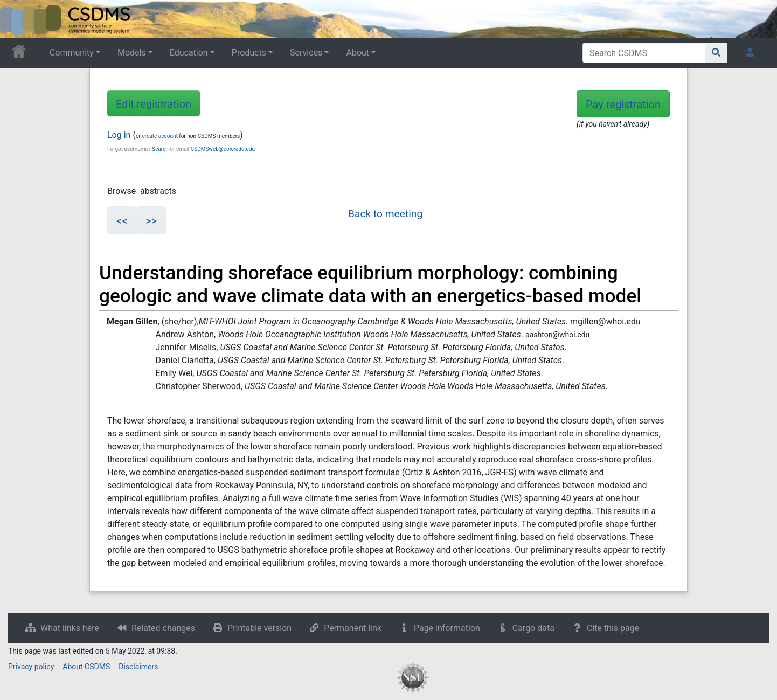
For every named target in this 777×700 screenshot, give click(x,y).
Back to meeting (385, 214)
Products (249, 53)
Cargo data (533, 628)
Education (189, 53)
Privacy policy (31, 667)
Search (160, 149)
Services (306, 53)
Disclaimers (138, 667)
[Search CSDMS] (644, 53)
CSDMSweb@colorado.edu (223, 149)
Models (132, 53)
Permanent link (353, 628)
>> (151, 221)
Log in (119, 135)
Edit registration (154, 104)
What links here (70, 628)
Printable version (259, 628)
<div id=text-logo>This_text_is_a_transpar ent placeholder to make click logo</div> (17, 19)
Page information (447, 628)
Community (72, 53)
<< (122, 221)
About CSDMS (86, 667)
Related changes (163, 628)
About (358, 53)
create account (159, 136)
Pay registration (623, 105)
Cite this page (613, 628)
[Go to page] (716, 53)
